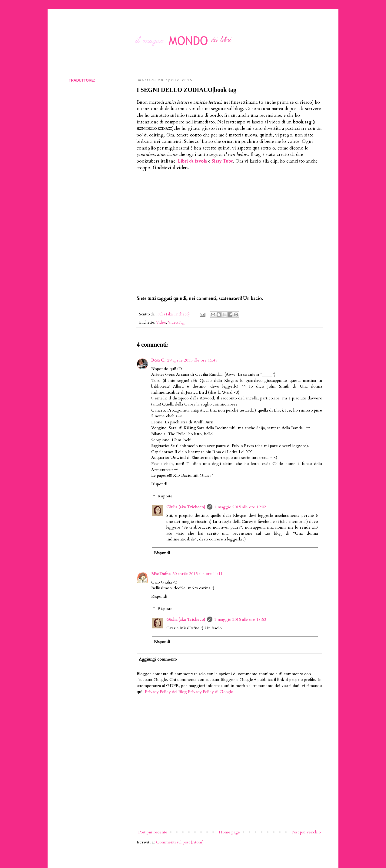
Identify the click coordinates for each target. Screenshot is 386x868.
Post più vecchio (306, 832)
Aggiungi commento (158, 659)
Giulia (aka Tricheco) (186, 507)
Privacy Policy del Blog (166, 692)
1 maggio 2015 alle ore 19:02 (240, 507)
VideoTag (176, 323)
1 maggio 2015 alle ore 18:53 (240, 619)
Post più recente (153, 832)
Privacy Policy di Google (210, 692)
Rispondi (159, 484)
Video (161, 323)
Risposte (165, 496)
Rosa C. (158, 360)
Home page (229, 832)
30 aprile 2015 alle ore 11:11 (198, 574)
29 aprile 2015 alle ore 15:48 (192, 360)
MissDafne (161, 574)
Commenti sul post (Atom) (180, 842)
